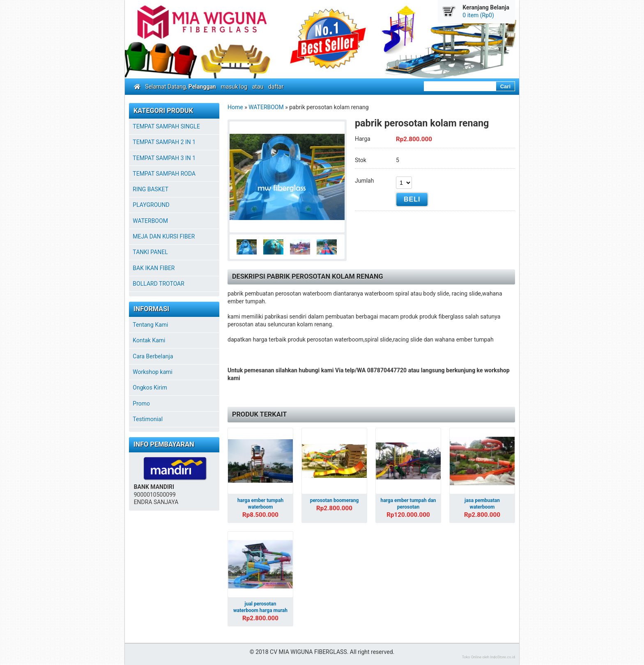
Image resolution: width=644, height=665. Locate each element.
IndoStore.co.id (503, 657)
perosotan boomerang (335, 500)
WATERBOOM (266, 107)
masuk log (234, 87)
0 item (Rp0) (478, 15)
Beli (412, 199)
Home (235, 107)
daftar (276, 87)
